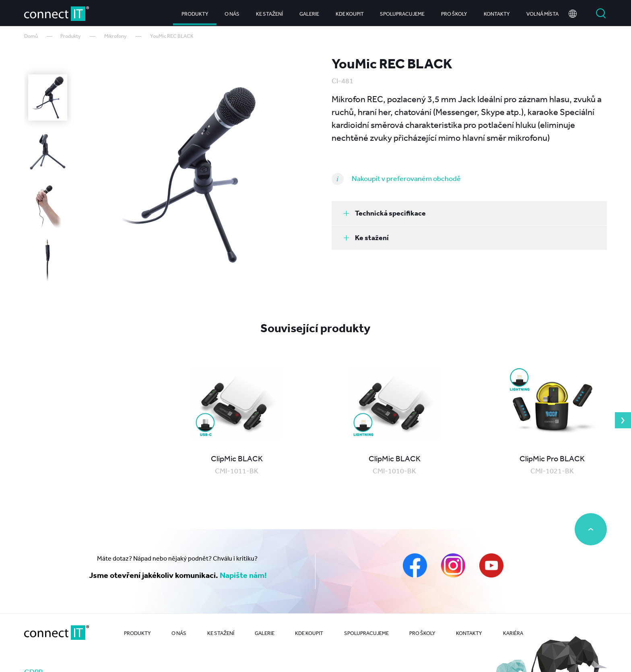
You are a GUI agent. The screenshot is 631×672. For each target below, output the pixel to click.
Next (623, 420)
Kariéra (513, 633)
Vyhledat (601, 12)
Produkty (195, 12)
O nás (232, 12)
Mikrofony (115, 36)
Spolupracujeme (402, 12)
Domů (31, 36)
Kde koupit (350, 12)
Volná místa (542, 12)
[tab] (469, 213)
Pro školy (454, 12)
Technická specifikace (385, 213)
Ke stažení (269, 12)
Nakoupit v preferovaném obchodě (406, 178)
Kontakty (497, 12)
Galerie (309, 12)
